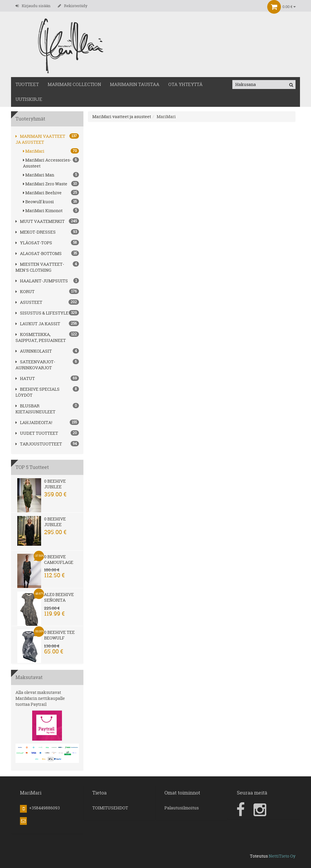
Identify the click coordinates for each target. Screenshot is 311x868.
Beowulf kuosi (51, 202)
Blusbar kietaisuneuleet (35, 409)
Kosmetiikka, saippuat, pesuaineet (41, 337)
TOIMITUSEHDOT (110, 808)
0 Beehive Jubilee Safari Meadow (55, 489)
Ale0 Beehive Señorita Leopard (59, 600)
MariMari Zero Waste (51, 184)
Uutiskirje (29, 99)
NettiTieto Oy (282, 856)
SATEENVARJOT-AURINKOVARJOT (35, 365)
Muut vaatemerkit (40, 221)
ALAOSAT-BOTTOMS (39, 253)
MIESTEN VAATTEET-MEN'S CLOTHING (40, 267)
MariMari (51, 151)
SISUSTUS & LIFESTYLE (42, 313)
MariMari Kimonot (51, 211)
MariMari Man (51, 175)
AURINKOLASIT (34, 351)
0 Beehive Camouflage (59, 559)
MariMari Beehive (51, 193)
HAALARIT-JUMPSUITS (42, 281)
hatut (25, 378)
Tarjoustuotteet (39, 444)
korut (25, 291)
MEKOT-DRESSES (36, 232)
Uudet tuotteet (37, 433)
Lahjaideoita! (34, 422)
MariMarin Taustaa (135, 84)
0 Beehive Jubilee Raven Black (59, 524)
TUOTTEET (27, 84)
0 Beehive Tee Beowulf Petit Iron (59, 638)
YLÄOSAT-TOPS (34, 243)
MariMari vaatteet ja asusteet (40, 139)
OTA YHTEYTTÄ (185, 84)
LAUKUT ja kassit (38, 324)
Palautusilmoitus (182, 808)
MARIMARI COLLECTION (74, 84)
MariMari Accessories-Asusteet (51, 163)
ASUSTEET (29, 302)
